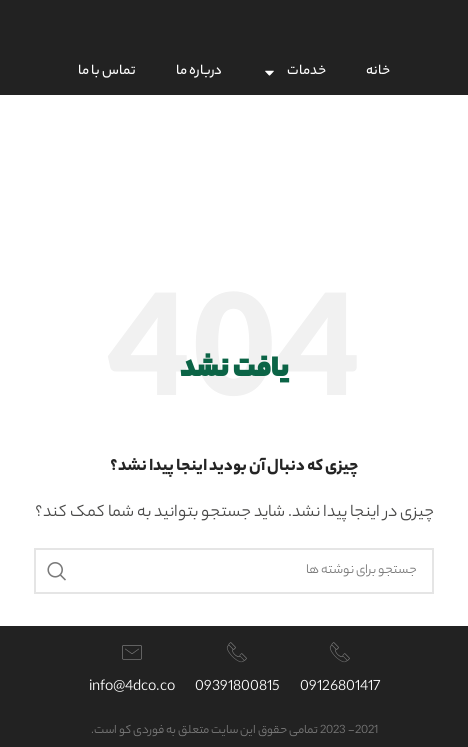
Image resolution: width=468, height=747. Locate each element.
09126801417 (340, 688)
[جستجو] (234, 571)
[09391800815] (237, 652)
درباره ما (199, 71)
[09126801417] (340, 652)
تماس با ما (107, 71)
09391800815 (237, 688)
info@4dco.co (132, 688)
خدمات (294, 72)
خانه (378, 71)
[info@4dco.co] (132, 652)
